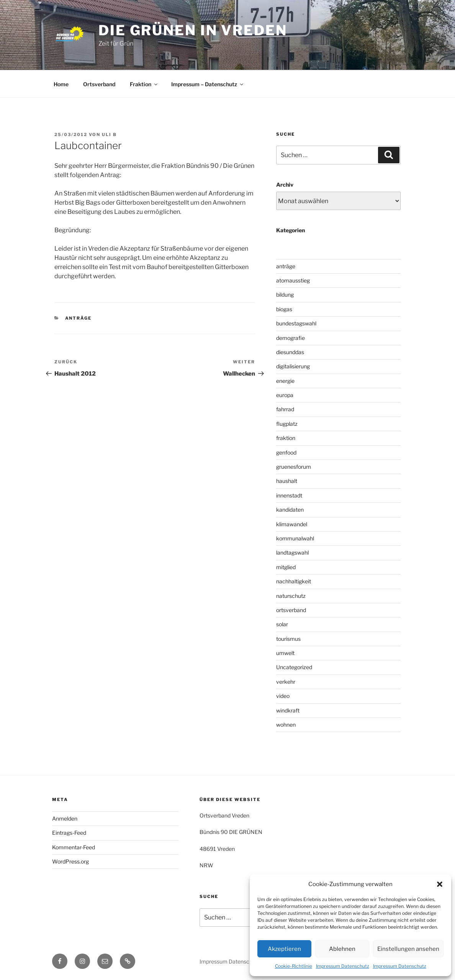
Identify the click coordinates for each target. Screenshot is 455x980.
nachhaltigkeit (294, 581)
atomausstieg (293, 280)
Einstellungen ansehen (408, 949)
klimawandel (292, 524)
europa (285, 395)
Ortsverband (99, 84)
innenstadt (289, 495)
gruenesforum (294, 467)
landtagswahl (292, 552)
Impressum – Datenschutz (208, 84)
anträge (79, 318)
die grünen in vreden (193, 30)
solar (282, 624)
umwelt (285, 653)
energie (285, 381)
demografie (291, 338)
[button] (440, 884)
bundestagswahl (296, 323)
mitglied (286, 567)
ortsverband (291, 610)
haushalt (287, 481)
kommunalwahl (295, 538)
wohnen (286, 725)
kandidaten (290, 510)
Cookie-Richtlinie (294, 966)
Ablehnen (342, 949)
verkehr (286, 682)
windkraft (288, 710)
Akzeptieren (284, 949)
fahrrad (285, 409)
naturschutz (291, 596)
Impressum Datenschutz (343, 966)
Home (61, 84)
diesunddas (290, 352)
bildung (285, 295)
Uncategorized (294, 667)
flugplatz (287, 424)
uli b (109, 135)
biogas (284, 309)
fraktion (286, 438)
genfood (286, 452)
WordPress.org (70, 861)
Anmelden (65, 818)
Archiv (285, 185)
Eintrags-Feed (69, 833)
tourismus (288, 639)
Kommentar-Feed (74, 847)
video (283, 696)
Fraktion (144, 84)
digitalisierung (293, 366)
